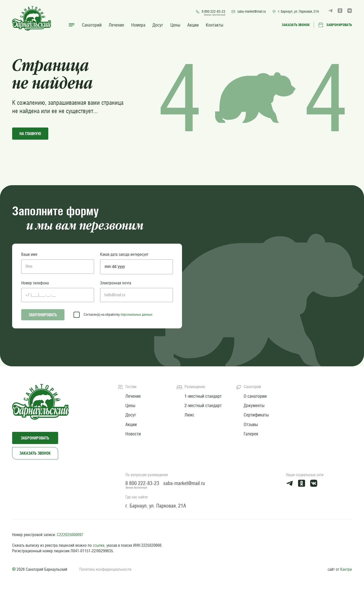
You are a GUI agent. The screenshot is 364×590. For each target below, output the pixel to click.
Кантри (346, 569)
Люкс (189, 415)
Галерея (251, 434)
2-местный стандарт (203, 405)
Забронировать (43, 315)
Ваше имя (29, 254)
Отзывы (251, 424)
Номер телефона (35, 283)
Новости (133, 434)
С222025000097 (70, 535)
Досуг (158, 25)
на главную (30, 134)
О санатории (255, 396)
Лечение (116, 25)
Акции (193, 25)
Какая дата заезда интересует (124, 254)
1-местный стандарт (203, 396)
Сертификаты (256, 415)
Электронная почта (116, 283)
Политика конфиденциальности (105, 569)
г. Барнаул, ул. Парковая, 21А (295, 12)
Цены (175, 25)
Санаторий (92, 25)
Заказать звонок (35, 453)
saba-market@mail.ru (249, 12)
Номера (138, 25)
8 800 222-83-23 (210, 12)
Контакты (214, 25)
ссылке (99, 545)
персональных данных (136, 314)
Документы (254, 405)
